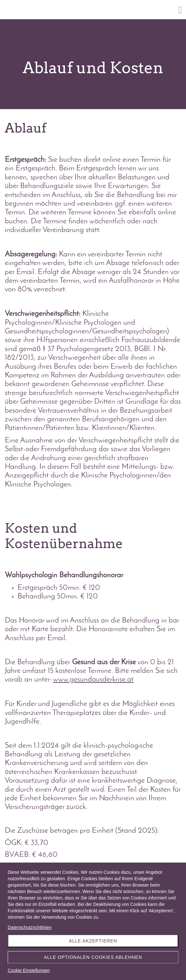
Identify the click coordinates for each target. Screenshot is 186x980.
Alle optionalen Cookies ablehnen (93, 957)
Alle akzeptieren (93, 941)
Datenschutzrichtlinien (30, 927)
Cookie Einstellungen (29, 970)
